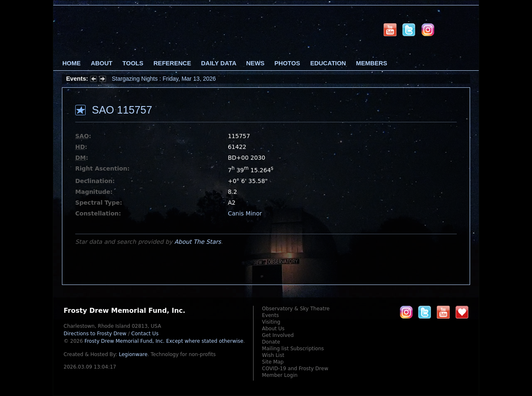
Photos (287, 63)
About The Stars (197, 242)
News (255, 63)
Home (71, 63)
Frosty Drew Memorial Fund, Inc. (164, 341)
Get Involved (278, 335)
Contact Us (145, 334)
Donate (271, 342)
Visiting (271, 322)
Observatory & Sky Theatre (296, 309)
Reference (172, 63)
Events (270, 315)
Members (372, 63)
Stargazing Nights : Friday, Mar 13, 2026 (164, 79)
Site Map (273, 362)
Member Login (280, 375)
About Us (273, 329)
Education (328, 63)
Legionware (133, 354)
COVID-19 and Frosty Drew (295, 369)
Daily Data (219, 63)
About (101, 63)
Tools (133, 63)
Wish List (273, 355)
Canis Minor (245, 213)
